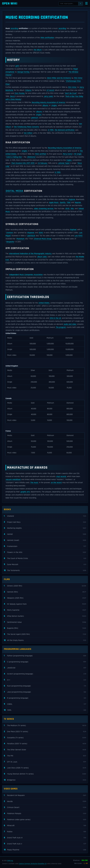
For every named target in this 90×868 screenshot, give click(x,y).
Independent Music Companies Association (26, 275)
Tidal (69, 202)
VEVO (67, 209)
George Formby (23, 72)
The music (34, 483)
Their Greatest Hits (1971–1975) (23, 163)
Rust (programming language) (45, 686)
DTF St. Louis (45, 762)
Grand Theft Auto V (45, 844)
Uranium (10, 233)
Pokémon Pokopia (45, 814)
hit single (78, 154)
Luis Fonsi (79, 236)
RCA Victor (78, 78)
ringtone (72, 199)
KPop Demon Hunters (45, 616)
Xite (72, 209)
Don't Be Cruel (71, 93)
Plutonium (20, 239)
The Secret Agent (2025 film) (45, 634)
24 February (43, 163)
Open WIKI (10, 4)
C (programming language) (45, 662)
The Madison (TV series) (45, 726)
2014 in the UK (55, 318)
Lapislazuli (31, 236)
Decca (12, 96)
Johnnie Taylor (64, 163)
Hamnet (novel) (45, 540)
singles (54, 105)
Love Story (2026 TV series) (45, 768)
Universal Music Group (43, 239)
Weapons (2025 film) (45, 598)
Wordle (45, 801)
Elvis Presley (20, 93)
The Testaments (45, 571)
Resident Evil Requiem (45, 795)
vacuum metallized (13, 480)
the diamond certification (65, 130)
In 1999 (51, 130)
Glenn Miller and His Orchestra (59, 78)
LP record (50, 90)
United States (44, 303)
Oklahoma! (31, 157)
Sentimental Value (45, 622)
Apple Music (54, 202)
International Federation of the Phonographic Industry (30, 254)
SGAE (41, 233)
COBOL (45, 704)
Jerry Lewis (48, 96)
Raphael (73, 230)
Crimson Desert (45, 808)
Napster (78, 202)
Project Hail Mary (45, 522)
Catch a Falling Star (14, 157)
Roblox (45, 832)
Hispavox (31, 233)
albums (45, 105)
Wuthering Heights (45, 528)
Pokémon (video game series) (45, 820)
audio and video (70, 324)
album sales (42, 257)
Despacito (10, 242)
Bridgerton (45, 780)
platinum (35, 118)
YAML (45, 710)
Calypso (28, 90)
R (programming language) (45, 698)
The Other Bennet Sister (45, 750)
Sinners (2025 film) (45, 586)
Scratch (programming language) (45, 674)
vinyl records (61, 476)
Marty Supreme (45, 610)
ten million (28, 133)
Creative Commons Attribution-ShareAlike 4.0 (33, 864)
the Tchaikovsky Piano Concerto (27, 127)
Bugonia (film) (45, 628)
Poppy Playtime (45, 850)
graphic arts (25, 492)
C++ (45, 680)
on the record (56, 483)
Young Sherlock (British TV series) (45, 774)
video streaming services (44, 209)
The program (61, 327)
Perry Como (67, 154)
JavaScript (45, 668)
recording (14, 28)
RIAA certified (41, 154)
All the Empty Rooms (45, 640)
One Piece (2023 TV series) (45, 732)
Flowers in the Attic (45, 552)
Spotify (63, 202)
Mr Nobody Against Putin (45, 604)
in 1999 (58, 172)
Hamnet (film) (45, 592)
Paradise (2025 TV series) (45, 744)
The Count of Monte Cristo (45, 558)
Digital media (14, 191)
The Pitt (45, 756)
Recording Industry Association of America (48, 102)
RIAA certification (47, 38)
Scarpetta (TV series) (45, 738)
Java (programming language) (45, 692)
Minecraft (45, 826)
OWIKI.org (10, 861)
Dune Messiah (45, 564)
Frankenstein (45, 546)
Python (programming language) (45, 656)
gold (17, 66)
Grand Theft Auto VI (45, 838)
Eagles (69, 160)
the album (38, 50)
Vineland (45, 516)
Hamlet (45, 534)
